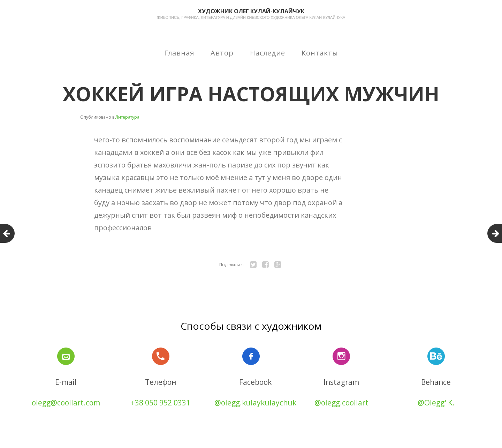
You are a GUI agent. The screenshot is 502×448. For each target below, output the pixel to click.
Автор (222, 53)
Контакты (320, 53)
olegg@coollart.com (66, 403)
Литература (127, 117)
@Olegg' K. (436, 403)
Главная (179, 53)
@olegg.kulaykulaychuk (255, 403)
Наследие (268, 53)
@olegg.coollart (341, 403)
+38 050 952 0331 (161, 403)
